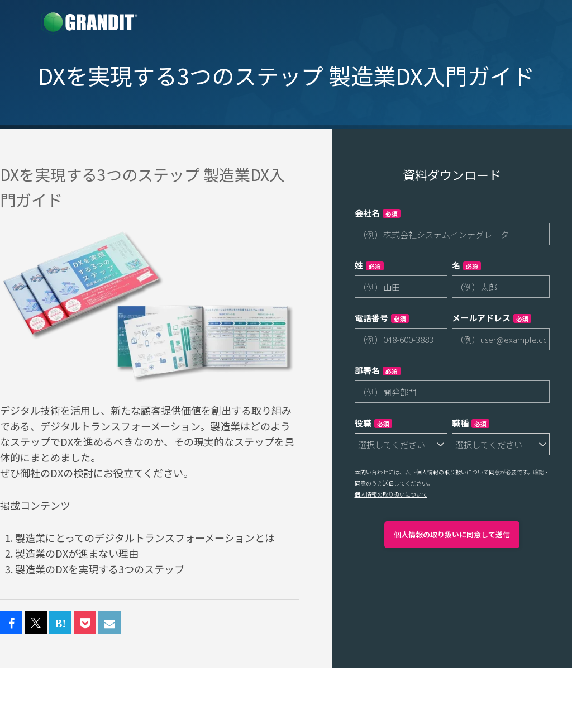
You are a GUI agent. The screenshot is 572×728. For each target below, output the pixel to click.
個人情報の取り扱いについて (391, 494)
